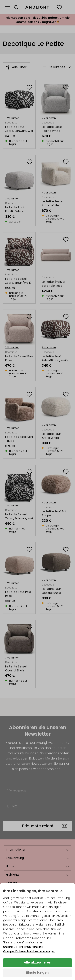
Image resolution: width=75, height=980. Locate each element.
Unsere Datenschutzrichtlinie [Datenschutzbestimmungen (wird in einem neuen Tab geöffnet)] (23, 947)
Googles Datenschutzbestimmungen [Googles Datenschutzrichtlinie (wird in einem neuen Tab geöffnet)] (29, 951)
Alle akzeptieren (37, 962)
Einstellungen (37, 973)
